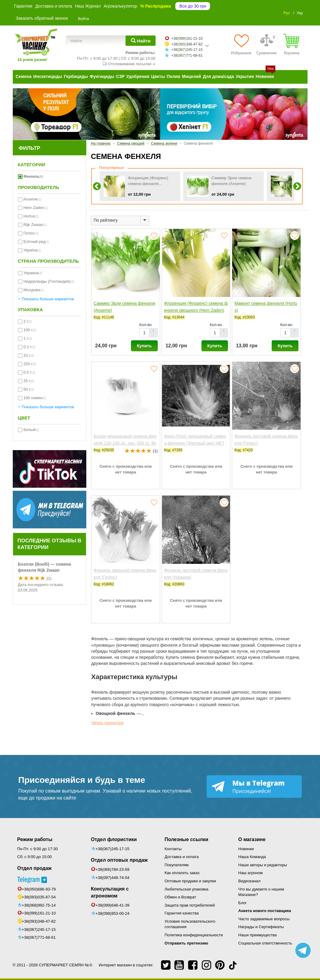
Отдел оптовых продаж (119, 860)
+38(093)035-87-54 (39, 897)
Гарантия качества (182, 913)
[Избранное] (241, 44)
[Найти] (141, 41)
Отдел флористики (114, 839)
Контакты (173, 849)
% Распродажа (155, 6)
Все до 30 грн (193, 6)
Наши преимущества (258, 935)
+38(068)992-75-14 (39, 905)
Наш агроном (250, 873)
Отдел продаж (34, 868)
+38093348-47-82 (187, 44)
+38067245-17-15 (187, 50)
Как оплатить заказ (182, 873)
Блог (243, 903)
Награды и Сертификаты (261, 927)
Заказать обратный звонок (42, 18)
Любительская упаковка (187, 889)
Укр (300, 13)
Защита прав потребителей (190, 905)
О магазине (252, 839)
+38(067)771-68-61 (39, 937)
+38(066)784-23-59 (112, 869)
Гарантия (23, 6)
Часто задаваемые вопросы (264, 919)
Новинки (246, 849)
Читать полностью (107, 723)
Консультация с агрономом (110, 892)
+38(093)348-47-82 (39, 921)
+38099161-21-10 (187, 39)
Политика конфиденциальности (194, 935)
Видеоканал (249, 881)
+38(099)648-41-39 (112, 905)
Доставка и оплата (54, 6)
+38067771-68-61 (187, 56)
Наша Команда (252, 857)
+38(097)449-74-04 (112, 878)
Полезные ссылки (187, 839)
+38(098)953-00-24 (112, 913)
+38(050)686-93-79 (39, 889)
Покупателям (177, 865)
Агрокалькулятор (120, 6)
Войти (83, 19)
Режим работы (35, 839)
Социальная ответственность (265, 943)
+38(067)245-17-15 (39, 929)
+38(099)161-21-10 (39, 913)
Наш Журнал (88, 6)
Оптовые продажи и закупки (190, 881)
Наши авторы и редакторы (263, 865)
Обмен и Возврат (181, 897)
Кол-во (145, 325)
